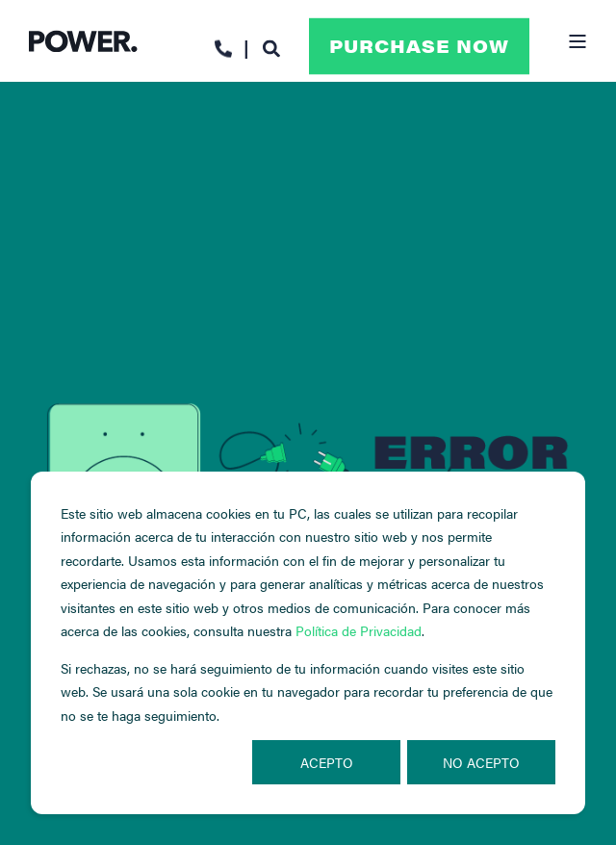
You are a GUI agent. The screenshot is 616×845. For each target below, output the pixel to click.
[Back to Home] (83, 41)
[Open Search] (271, 47)
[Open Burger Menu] (577, 41)
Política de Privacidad (359, 630)
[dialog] (308, 643)
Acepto (327, 762)
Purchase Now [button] (419, 46)
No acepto (481, 762)
